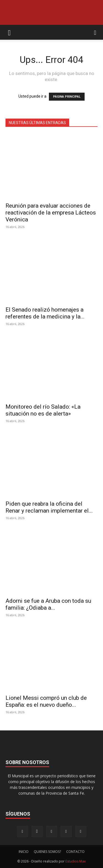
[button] (9, 32)
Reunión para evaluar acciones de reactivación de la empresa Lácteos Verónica (51, 213)
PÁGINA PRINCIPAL (67, 97)
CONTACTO (75, 852)
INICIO (24, 852)
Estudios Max (76, 861)
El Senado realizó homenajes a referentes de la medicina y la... (45, 313)
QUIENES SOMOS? (47, 852)
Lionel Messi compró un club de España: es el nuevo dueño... (46, 701)
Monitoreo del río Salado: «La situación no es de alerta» (43, 410)
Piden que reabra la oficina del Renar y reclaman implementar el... (49, 507)
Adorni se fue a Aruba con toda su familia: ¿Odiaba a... (48, 604)
